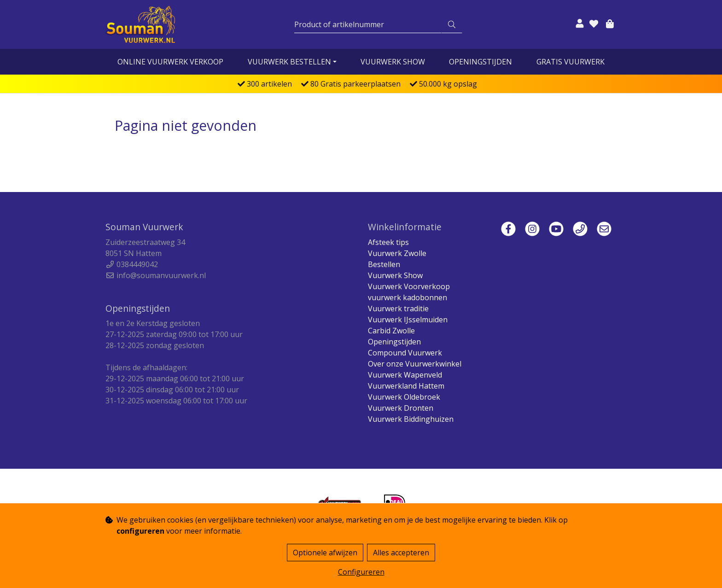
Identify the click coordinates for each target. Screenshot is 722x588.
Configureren (361, 572)
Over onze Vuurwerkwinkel (415, 364)
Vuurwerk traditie (398, 309)
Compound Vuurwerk (405, 353)
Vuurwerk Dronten (401, 408)
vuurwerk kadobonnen (408, 297)
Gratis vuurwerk (571, 62)
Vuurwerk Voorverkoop (409, 286)
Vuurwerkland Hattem (406, 386)
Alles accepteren (401, 553)
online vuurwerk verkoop (170, 62)
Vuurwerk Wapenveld (405, 375)
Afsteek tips (388, 242)
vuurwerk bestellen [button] (289, 62)
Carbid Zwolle (391, 331)
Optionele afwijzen (325, 553)
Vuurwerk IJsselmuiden (408, 320)
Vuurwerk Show (393, 62)
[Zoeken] (368, 24)
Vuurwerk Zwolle (397, 253)
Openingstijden (480, 62)
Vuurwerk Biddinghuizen (411, 419)
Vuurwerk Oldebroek (404, 397)
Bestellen (384, 264)
